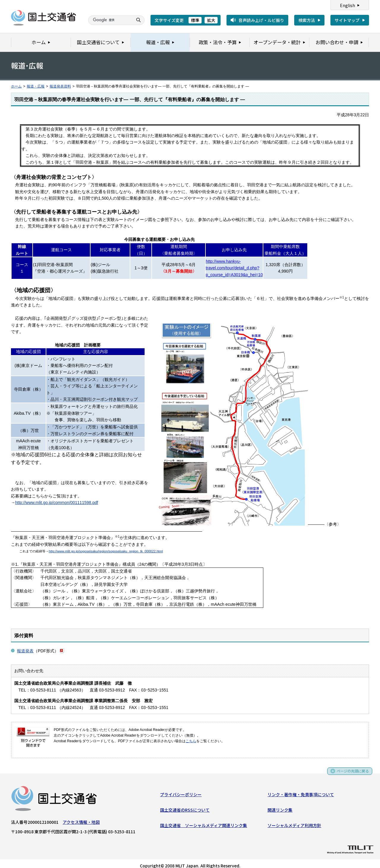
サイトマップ (347, 20)
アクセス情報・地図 (81, 816)
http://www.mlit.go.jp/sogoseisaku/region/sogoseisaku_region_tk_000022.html (106, 545)
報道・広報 (36, 86)
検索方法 (307, 20)
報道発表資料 (60, 86)
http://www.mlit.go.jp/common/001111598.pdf (57, 496)
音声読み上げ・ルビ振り (261, 20)
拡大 (211, 20)
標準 (195, 20)
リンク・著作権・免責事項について (301, 789)
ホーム (16, 86)
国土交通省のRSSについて (185, 805)
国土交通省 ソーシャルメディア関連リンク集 (204, 820)
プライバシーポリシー (181, 789)
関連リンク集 (280, 805)
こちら (191, 735)
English (347, 5)
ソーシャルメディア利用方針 (294, 820)
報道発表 (25, 644)
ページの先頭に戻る (351, 768)
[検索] (110, 20)
